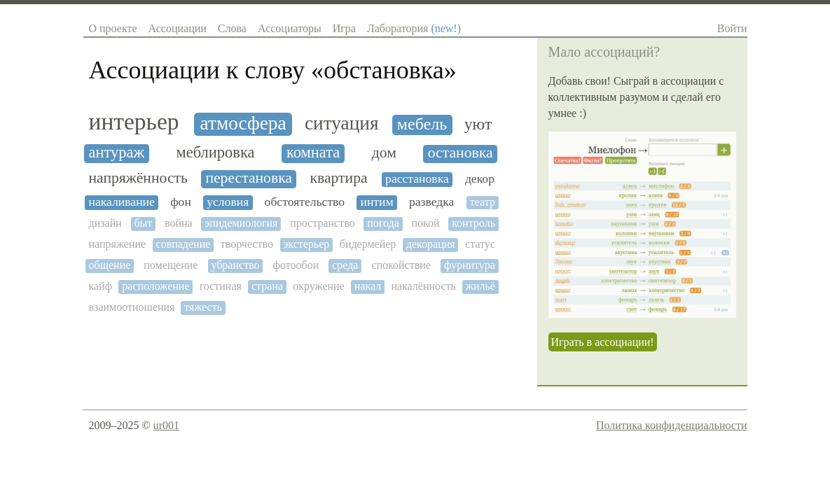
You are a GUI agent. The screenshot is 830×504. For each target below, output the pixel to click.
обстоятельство (305, 202)
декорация (431, 244)
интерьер (134, 122)
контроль (473, 223)
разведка (432, 202)
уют (478, 124)
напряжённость (138, 178)
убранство (235, 265)
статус (480, 244)
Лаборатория (414, 28)
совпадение (184, 244)
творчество (247, 244)
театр (483, 202)
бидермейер (368, 244)
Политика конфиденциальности (672, 425)
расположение (155, 286)
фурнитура (470, 265)
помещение (171, 265)
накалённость (423, 286)
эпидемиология (241, 223)
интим (376, 202)
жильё (480, 286)
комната (313, 153)
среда (345, 265)
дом (384, 153)
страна (267, 286)
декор (480, 179)
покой (425, 223)
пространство (322, 223)
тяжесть (203, 307)
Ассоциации (178, 28)
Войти (732, 28)
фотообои (296, 265)
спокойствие (401, 265)
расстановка (417, 179)
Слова (232, 28)
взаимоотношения (132, 307)
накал (368, 286)
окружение (319, 286)
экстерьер (306, 244)
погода (383, 223)
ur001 (166, 425)
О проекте (113, 28)
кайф (101, 286)
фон (181, 202)
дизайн (105, 223)
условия (228, 202)
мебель (422, 124)
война (179, 223)
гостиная (221, 286)
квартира (338, 178)
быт (143, 223)
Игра (344, 28)
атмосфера (243, 123)
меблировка (215, 153)
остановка (461, 153)
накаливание (122, 202)
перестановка (249, 178)
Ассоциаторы (290, 28)
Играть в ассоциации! (603, 342)
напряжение (118, 244)
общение (110, 265)
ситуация (342, 123)
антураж (117, 153)
